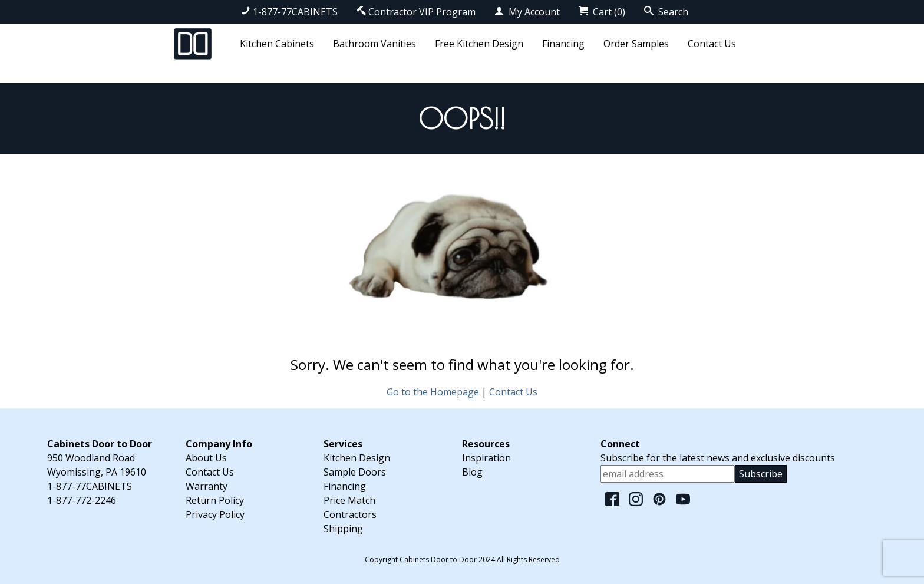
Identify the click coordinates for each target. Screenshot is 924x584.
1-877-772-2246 (82, 500)
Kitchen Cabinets (277, 44)
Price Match (349, 500)
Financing (563, 44)
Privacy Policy (215, 514)
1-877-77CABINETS (289, 12)
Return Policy (215, 500)
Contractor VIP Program (416, 12)
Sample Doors (355, 472)
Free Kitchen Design (479, 44)
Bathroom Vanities (374, 44)
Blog (472, 472)
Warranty (207, 486)
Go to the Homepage (433, 392)
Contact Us (712, 44)
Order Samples (636, 44)
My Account (527, 12)
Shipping (343, 529)
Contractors (350, 514)
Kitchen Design (357, 458)
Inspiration (486, 458)
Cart (602, 12)
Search (666, 12)
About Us (206, 458)
